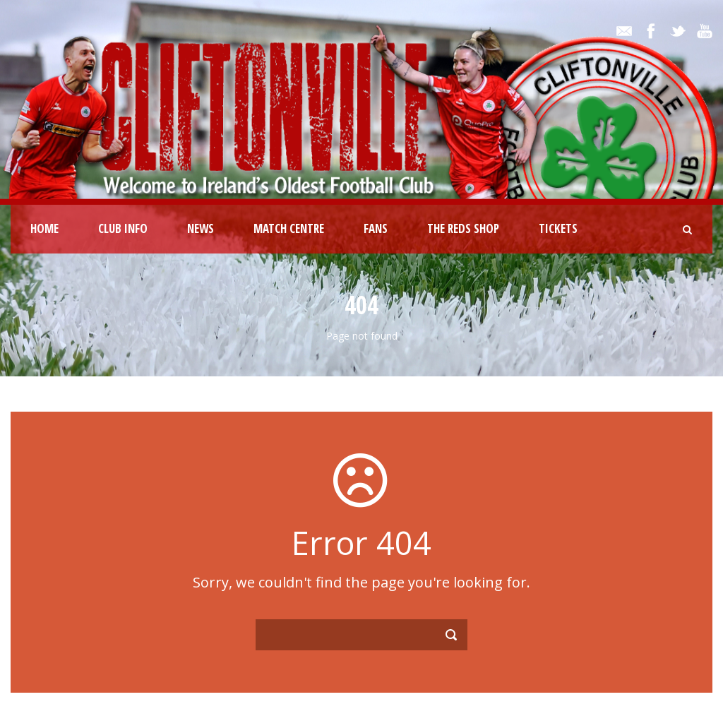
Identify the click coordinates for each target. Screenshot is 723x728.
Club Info (123, 228)
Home (44, 228)
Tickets (558, 228)
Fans (376, 228)
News (201, 228)
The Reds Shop (463, 228)
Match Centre (289, 228)
